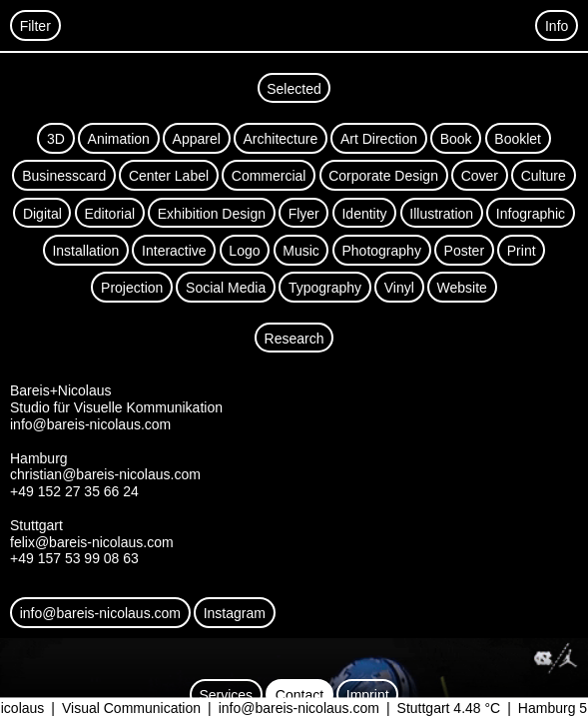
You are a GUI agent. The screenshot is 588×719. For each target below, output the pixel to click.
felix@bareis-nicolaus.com (92, 542)
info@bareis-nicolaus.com (314, 709)
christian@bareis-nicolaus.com (105, 474)
